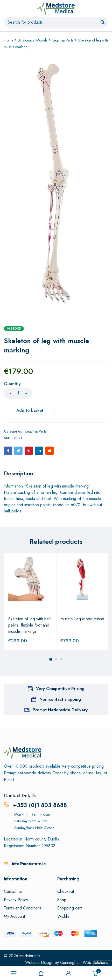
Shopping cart (69, 908)
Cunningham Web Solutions (84, 962)
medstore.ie (30, 956)
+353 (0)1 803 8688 (40, 805)
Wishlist (64, 916)
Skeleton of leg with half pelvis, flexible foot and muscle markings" (29, 625)
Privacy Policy (16, 900)
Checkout (66, 892)
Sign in (68, 973)
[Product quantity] (18, 393)
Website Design (39, 962)
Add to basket (30, 410)
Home (9, 40)
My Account (14, 916)
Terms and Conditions (23, 908)
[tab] (18, 473)
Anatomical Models (33, 40)
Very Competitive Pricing (60, 689)
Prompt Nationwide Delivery (60, 710)
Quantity (12, 384)
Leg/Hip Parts (63, 40)
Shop (62, 900)
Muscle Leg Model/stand (82, 619)
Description (18, 473)
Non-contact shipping (60, 699)
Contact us (13, 892)
